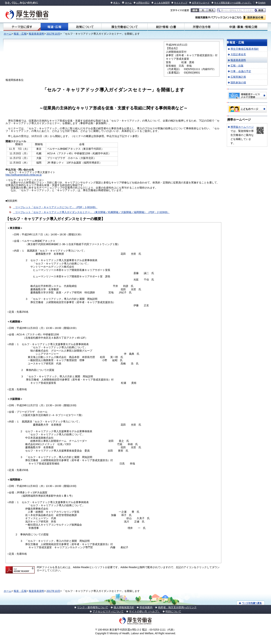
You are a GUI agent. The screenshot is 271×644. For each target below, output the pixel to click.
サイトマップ (181, 3)
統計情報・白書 (166, 27)
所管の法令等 (202, 27)
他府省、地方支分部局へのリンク (177, 607)
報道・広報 (54, 27)
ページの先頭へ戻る (251, 603)
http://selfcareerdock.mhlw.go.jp (24, 175)
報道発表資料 (36, 34)
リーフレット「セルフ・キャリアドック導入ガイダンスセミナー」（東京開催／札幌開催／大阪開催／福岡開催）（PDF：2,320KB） (91, 212)
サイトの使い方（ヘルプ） (145, 611)
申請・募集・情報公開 (243, 27)
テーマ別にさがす (22, 27)
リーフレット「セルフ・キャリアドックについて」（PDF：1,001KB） (55, 207)
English (262, 3)
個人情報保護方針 (124, 607)
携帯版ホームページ (242, 127)
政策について (85, 27)
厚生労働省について (124, 27)
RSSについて (173, 611)
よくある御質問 (162, 3)
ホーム (128, 3)
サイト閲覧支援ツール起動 (227, 3)
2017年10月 (53, 34)
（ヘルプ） (246, 3)
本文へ (117, 3)
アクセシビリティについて (108, 611)
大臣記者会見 (238, 54)
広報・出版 (237, 66)
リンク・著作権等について (93, 607)
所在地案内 (146, 607)
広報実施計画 (238, 77)
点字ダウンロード (201, 3)
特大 (211, 10)
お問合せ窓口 (143, 3)
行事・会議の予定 (241, 71)
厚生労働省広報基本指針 (245, 49)
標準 (195, 10)
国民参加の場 (254, 17)
